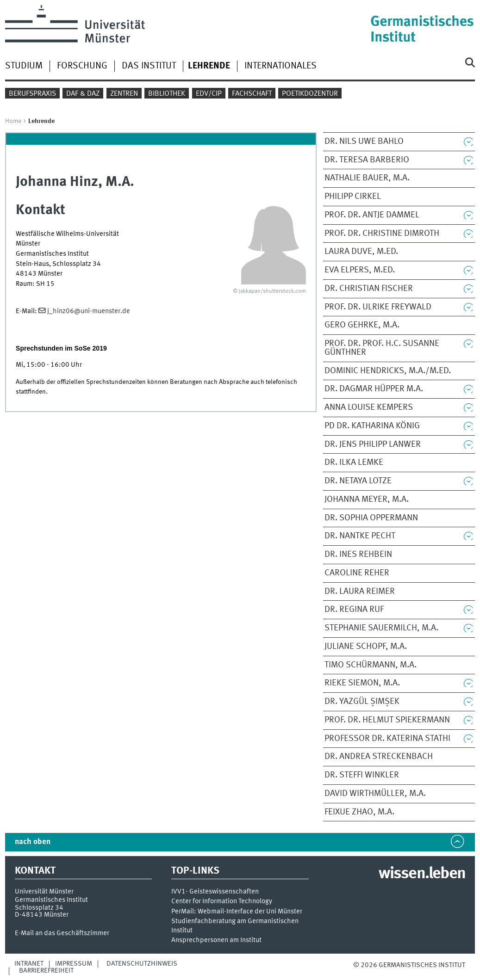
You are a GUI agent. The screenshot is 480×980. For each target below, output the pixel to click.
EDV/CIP (209, 94)
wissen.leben (422, 874)
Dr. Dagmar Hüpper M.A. (374, 389)
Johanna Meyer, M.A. (367, 499)
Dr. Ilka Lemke (354, 462)
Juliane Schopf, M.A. (366, 647)
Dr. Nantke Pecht (360, 536)
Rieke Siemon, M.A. (362, 683)
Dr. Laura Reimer (360, 592)
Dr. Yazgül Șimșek (362, 702)
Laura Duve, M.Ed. (361, 252)
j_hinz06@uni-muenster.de (89, 311)
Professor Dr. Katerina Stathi (387, 739)
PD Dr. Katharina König (372, 426)
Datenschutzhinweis (142, 964)
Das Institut (149, 66)
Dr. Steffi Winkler (362, 775)
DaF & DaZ (83, 94)
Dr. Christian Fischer (369, 289)
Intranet (29, 964)
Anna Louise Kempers (369, 407)
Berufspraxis (32, 94)
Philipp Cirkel (353, 197)
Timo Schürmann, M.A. (371, 665)
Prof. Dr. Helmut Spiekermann (387, 720)
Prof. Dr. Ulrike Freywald (378, 307)
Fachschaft (252, 94)
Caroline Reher (357, 573)
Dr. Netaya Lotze (358, 481)
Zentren (124, 94)
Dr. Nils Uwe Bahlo (364, 142)
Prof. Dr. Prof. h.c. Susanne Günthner (382, 348)
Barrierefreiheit (46, 971)
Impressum (74, 964)
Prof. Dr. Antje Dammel (372, 215)
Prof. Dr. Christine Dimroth (382, 234)
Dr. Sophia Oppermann (371, 518)
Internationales (281, 66)
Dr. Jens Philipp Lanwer (373, 444)
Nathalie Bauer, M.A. (367, 178)
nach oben (33, 842)
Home (13, 121)
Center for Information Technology (222, 902)
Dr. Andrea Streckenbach (379, 757)
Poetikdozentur (310, 94)
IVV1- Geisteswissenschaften (215, 892)
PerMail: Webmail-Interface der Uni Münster (237, 912)
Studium (24, 66)
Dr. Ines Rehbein (358, 555)
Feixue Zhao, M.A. (359, 812)
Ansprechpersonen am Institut (216, 940)
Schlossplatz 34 (39, 908)
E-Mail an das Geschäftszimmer (62, 933)
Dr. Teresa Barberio (367, 160)
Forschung (82, 66)
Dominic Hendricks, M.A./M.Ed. (388, 371)
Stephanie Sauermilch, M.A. (381, 628)
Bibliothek (167, 94)
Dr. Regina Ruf (354, 610)
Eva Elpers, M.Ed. (360, 270)
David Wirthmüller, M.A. (375, 794)
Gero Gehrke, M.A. (362, 325)
